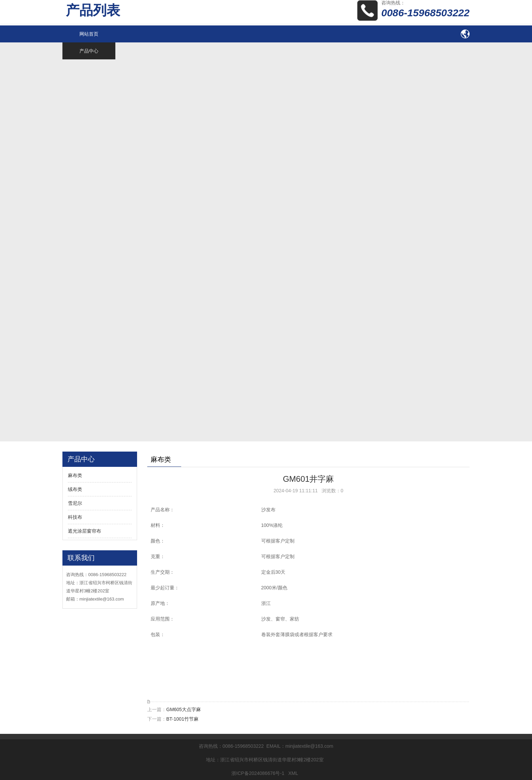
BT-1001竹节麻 (182, 719)
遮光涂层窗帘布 (84, 531)
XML (293, 773)
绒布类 (75, 489)
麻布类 (75, 475)
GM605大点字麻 (184, 709)
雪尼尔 (75, 503)
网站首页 (89, 34)
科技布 (75, 517)
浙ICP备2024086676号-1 (258, 773)
